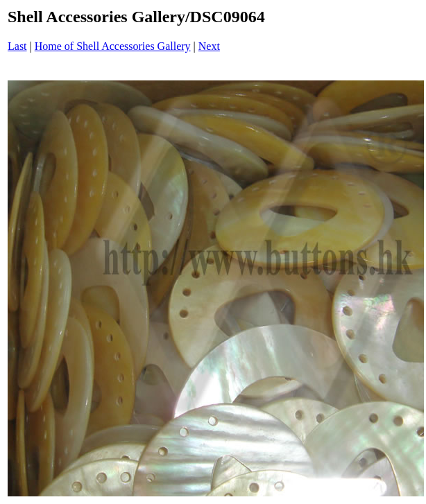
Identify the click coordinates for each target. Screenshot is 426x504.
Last (17, 46)
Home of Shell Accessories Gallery (113, 46)
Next (209, 46)
